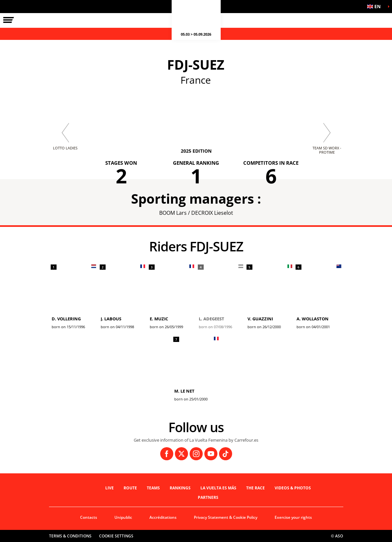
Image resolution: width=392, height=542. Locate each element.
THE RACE (256, 488)
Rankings (180, 488)
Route (130, 488)
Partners (208, 497)
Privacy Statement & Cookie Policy (226, 517)
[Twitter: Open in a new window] (181, 454)
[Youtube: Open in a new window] (211, 454)
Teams (153, 488)
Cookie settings (116, 536)
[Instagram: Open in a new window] (196, 454)
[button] (376, 7)
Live (110, 488)
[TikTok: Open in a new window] (226, 454)
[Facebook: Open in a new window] (167, 454)
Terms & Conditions (70, 536)
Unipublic (123, 517)
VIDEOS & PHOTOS (293, 488)
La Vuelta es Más (218, 488)
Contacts (89, 517)
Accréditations (163, 517)
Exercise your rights (293, 517)
